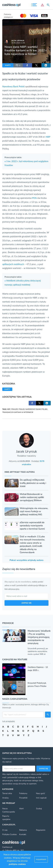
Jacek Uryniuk (18, 41)
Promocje (8, 623)
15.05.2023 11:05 (18, 43)
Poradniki (23, 798)
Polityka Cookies (10, 834)
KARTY (8, 65)
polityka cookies (17, 864)
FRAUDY (14, 409)
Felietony (23, 793)
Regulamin (41, 830)
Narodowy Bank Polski (13, 86)
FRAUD (22, 409)
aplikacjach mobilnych (13, 264)
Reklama (23, 830)
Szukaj (39, 809)
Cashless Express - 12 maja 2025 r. (38, 669)
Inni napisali (41, 798)
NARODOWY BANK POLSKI (36, 409)
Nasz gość (40, 793)
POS (34, 198)
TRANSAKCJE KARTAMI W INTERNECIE (18, 412)
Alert (21, 809)
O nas (5, 830)
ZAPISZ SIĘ (26, 603)
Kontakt (23, 834)
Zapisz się (43, 769)
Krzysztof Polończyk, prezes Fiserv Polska (37, 685)
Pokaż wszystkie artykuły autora (26, 560)
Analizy (5, 798)
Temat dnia (7, 793)
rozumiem (41, 859)
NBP (48, 137)
